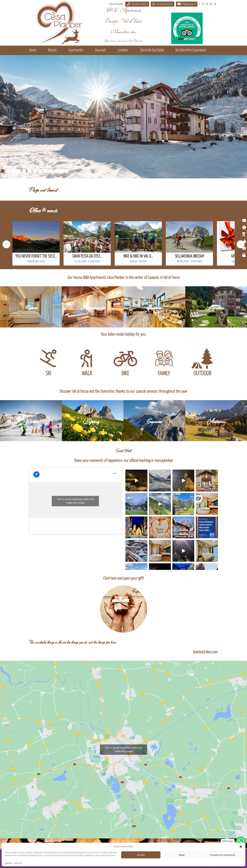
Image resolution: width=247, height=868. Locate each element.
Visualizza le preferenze (223, 855)
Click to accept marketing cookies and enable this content (75, 501)
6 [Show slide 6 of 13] (29, 171)
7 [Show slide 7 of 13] (35, 171)
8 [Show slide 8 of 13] (40, 171)
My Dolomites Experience (191, 50)
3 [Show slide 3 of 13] (13, 171)
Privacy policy (18, 863)
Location (123, 50)
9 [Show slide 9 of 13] (45, 171)
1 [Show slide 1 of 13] (3, 171)
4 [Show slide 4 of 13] (19, 171)
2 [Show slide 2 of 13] (8, 171)
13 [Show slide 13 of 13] (67, 171)
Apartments (76, 50)
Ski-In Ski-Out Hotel (152, 50)
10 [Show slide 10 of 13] (51, 171)
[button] (241, 847)
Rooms (52, 50)
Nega (182, 855)
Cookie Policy (9, 863)
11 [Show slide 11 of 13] (56, 171)
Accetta (141, 855)
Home (33, 50)
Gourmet (100, 50)
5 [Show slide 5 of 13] (24, 171)
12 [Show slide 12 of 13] (62, 171)
